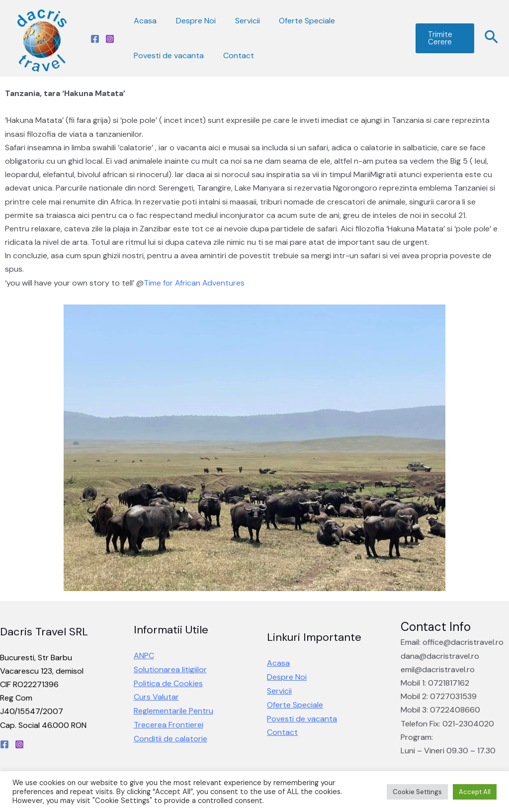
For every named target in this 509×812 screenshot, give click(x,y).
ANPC (144, 657)
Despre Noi (191, 21)
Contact (234, 55)
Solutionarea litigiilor (170, 670)
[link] (194, 283)
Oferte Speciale (296, 21)
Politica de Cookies (168, 683)
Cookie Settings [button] (417, 792)
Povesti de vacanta (167, 55)
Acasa (144, 21)
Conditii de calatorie (170, 738)
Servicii (239, 21)
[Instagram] (110, 39)
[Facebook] (95, 39)
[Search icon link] (492, 38)
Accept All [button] (475, 792)
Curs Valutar (156, 697)
